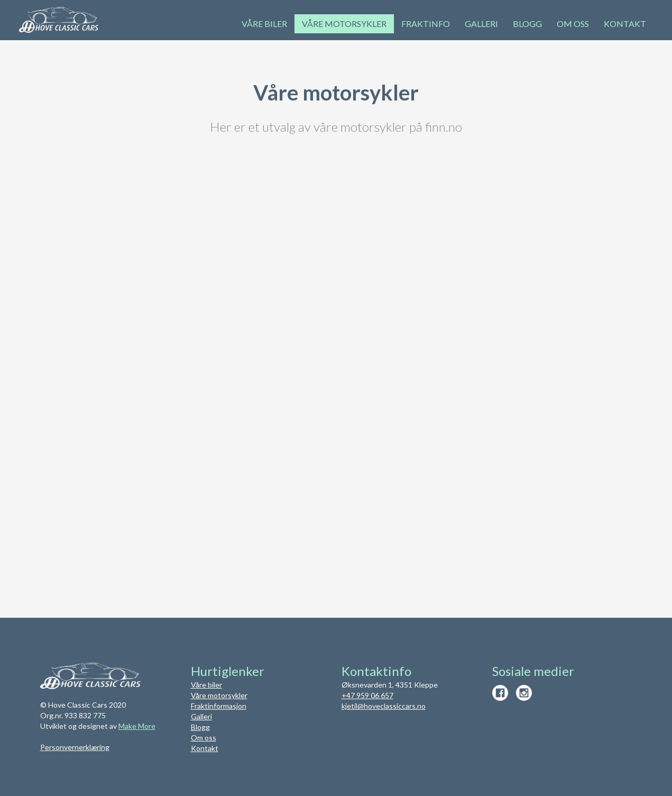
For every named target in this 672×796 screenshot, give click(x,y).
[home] (59, 20)
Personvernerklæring (75, 747)
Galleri (481, 24)
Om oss (204, 738)
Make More (137, 726)
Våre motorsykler (344, 24)
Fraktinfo (426, 24)
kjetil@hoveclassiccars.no (384, 706)
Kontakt (625, 24)
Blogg (527, 24)
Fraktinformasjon (219, 706)
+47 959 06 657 (367, 695)
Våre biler (264, 24)
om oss (573, 24)
